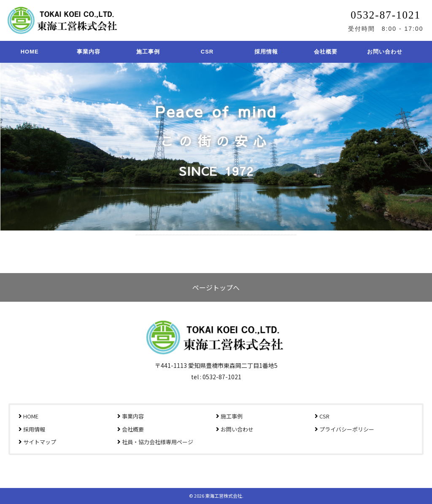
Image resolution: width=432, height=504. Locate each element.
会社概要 (326, 52)
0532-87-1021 (386, 15)
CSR (207, 52)
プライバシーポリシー (347, 429)
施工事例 (148, 52)
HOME (30, 52)
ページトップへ (216, 287)
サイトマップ (40, 442)
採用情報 (266, 52)
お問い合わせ (385, 52)
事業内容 (89, 52)
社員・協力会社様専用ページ (158, 442)
